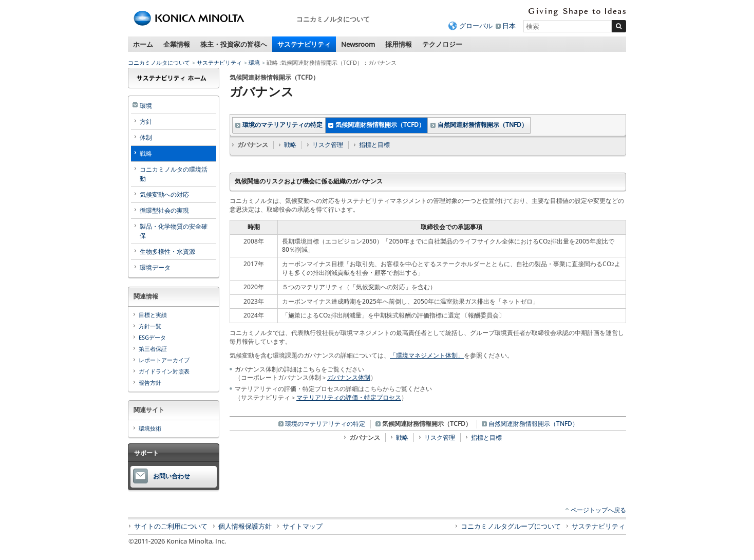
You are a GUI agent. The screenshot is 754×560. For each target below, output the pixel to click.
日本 (509, 26)
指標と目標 (374, 145)
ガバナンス (365, 437)
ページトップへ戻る (598, 510)
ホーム (143, 44)
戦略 (290, 145)
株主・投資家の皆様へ (234, 44)
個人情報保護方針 (245, 526)
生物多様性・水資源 (167, 251)
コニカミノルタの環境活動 (174, 174)
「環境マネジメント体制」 (427, 355)
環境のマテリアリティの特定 (282, 125)
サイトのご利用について (171, 526)
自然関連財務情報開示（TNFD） (483, 125)
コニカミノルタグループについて (511, 526)
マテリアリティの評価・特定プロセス (349, 397)
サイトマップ (303, 526)
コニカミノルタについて (159, 62)
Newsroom (358, 44)
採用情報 (399, 44)
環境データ (155, 267)
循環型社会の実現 (164, 210)
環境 (254, 62)
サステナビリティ (304, 44)
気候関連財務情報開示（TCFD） (380, 125)
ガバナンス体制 (349, 377)
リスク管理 (328, 145)
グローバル (476, 26)
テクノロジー (442, 44)
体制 (146, 137)
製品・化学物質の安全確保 (174, 231)
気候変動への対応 (164, 194)
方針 (146, 122)
